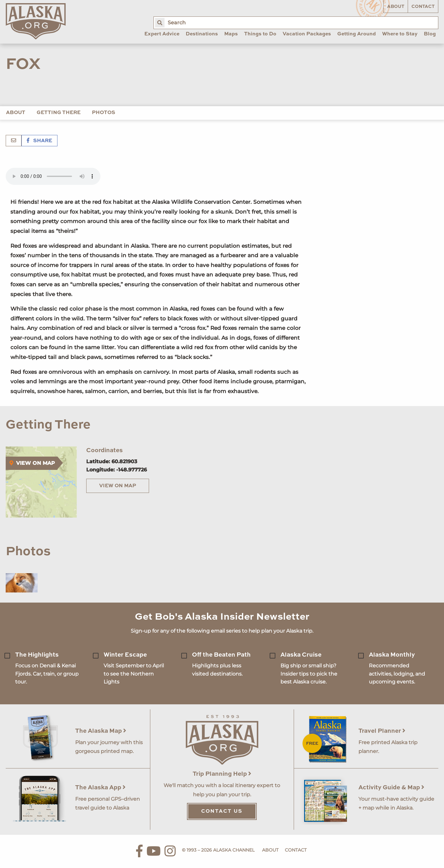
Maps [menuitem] (231, 34)
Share (39, 141)
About (396, 7)
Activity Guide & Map (391, 788)
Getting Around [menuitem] (357, 34)
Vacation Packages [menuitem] (307, 34)
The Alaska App (100, 788)
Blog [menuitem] (430, 34)
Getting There (59, 113)
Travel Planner (382, 731)
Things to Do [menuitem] (260, 34)
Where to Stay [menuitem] (400, 34)
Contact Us (222, 811)
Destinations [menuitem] (202, 34)
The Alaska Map (101, 731)
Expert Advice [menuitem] (162, 34)
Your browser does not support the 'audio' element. (53, 176)
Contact (423, 7)
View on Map (118, 486)
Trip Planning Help (222, 774)
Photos (104, 113)
